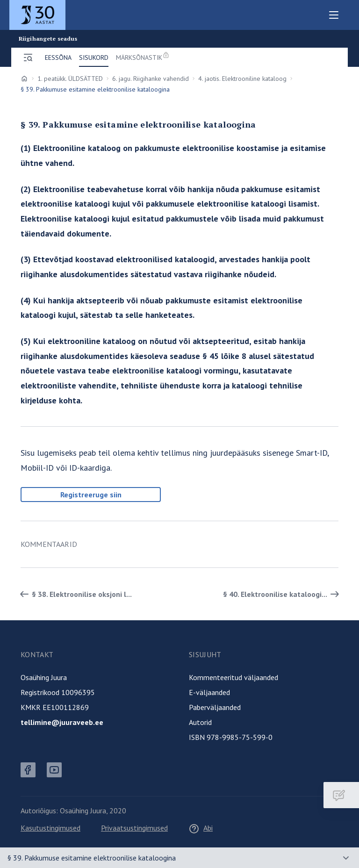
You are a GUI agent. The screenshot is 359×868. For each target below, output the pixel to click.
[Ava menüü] (28, 57)
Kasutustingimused (50, 828)
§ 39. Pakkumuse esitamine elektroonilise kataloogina (92, 858)
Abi (201, 828)
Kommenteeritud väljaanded (233, 677)
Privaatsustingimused (134, 828)
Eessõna (58, 57)
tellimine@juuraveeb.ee (62, 722)
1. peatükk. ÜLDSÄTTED (70, 79)
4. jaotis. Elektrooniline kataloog (242, 79)
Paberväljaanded (215, 707)
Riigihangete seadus (48, 39)
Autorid (200, 722)
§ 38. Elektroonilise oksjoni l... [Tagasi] (74, 594)
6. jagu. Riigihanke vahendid (151, 79)
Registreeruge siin (91, 495)
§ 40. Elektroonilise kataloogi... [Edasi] (283, 594)
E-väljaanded (209, 692)
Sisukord (94, 57)
